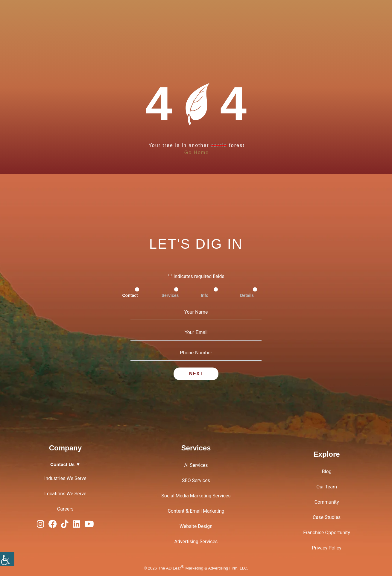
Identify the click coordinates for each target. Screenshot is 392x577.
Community (327, 503)
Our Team (327, 488)
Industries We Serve (65, 479)
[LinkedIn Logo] (76, 526)
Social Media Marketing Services (196, 497)
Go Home (197, 152)
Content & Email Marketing (196, 512)
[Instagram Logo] (41, 526)
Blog (327, 472)
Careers (65, 510)
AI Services (196, 466)
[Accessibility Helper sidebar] (7, 559)
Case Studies (327, 518)
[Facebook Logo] (53, 526)
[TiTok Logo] (65, 526)
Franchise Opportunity (327, 533)
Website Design (196, 527)
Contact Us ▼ (65, 465)
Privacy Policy (327, 549)
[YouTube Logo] (89, 526)
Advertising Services (196, 542)
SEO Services (196, 481)
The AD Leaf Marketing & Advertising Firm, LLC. (203, 569)
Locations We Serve (65, 495)
